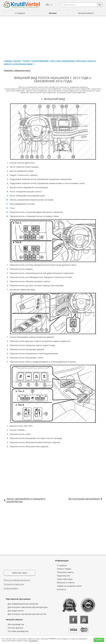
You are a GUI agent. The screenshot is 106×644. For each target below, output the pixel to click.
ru (48, 5)
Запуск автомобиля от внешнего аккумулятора (26, 500)
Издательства (63, 576)
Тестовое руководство (18, 631)
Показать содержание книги (17, 70)
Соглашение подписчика (14, 584)
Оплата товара (64, 569)
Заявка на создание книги (69, 586)
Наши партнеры (65, 579)
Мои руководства (16, 624)
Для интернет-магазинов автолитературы (28, 607)
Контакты (61, 589)
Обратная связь (20, 573)
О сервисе (20, 13)
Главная (8, 61)
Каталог (53, 13)
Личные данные (15, 628)
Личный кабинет (86, 13)
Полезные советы (65, 572)
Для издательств (16, 611)
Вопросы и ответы (66, 582)
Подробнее (33, 641)
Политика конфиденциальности (17, 580)
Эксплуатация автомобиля (84, 499)
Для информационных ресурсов (23, 604)
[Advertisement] (53, 37)
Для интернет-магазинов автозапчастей (27, 614)
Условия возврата (11, 588)
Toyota (26, 61)
